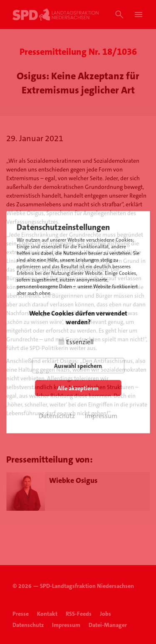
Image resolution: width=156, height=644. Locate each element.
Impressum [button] (101, 415)
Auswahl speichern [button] (78, 365)
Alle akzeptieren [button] (78, 388)
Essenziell (80, 342)
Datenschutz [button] (57, 415)
